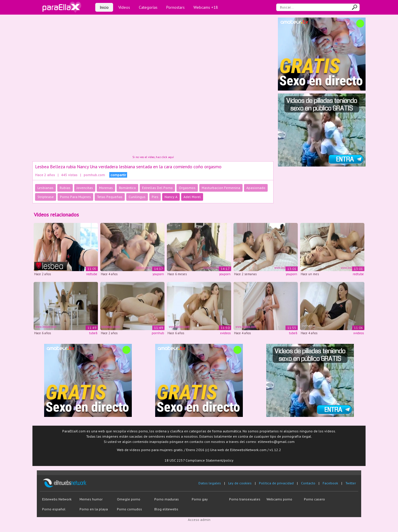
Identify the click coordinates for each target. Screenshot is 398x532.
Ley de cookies (240, 483)
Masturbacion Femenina (221, 188)
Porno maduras (167, 499)
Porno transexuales (245, 499)
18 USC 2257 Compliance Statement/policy (199, 460)
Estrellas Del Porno (157, 188)
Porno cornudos (129, 509)
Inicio (104, 7)
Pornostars (175, 7)
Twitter (351, 483)
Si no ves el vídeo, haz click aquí (153, 157)
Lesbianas (45, 188)
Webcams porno (279, 499)
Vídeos (124, 7)
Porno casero (314, 499)
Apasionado (256, 188)
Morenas (106, 188)
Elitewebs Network (57, 499)
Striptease (46, 197)
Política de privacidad (276, 483)
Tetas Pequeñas (110, 197)
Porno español (54, 509)
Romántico (127, 188)
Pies (155, 197)
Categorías (148, 7)
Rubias (65, 188)
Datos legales (210, 483)
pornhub (158, 333)
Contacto (308, 483)
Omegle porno (129, 499)
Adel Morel (192, 197)
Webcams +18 (206, 7)
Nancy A (171, 197)
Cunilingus (137, 197)
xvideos (225, 333)
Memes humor (91, 499)
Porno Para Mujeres (75, 197)
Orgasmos (187, 188)
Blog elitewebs (166, 509)
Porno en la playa (94, 509)
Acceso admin (199, 520)
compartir (118, 175)
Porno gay (200, 499)
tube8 (93, 333)
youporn (158, 274)
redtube (92, 274)
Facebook (330, 483)
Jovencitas (85, 188)
